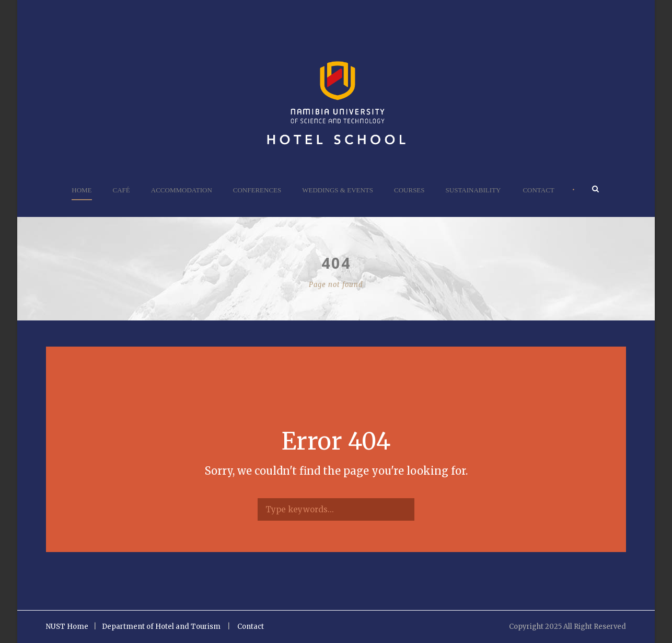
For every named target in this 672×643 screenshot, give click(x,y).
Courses (409, 190)
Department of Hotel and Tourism (161, 627)
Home (82, 190)
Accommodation (182, 190)
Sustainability (473, 190)
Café (121, 190)
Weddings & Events (338, 190)
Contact (538, 190)
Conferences (257, 190)
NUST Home (67, 627)
